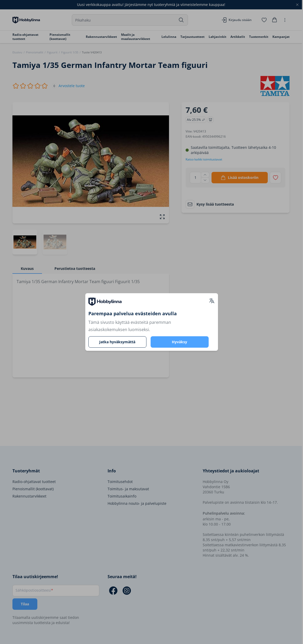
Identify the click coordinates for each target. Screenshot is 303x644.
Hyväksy (179, 342)
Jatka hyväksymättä (117, 342)
